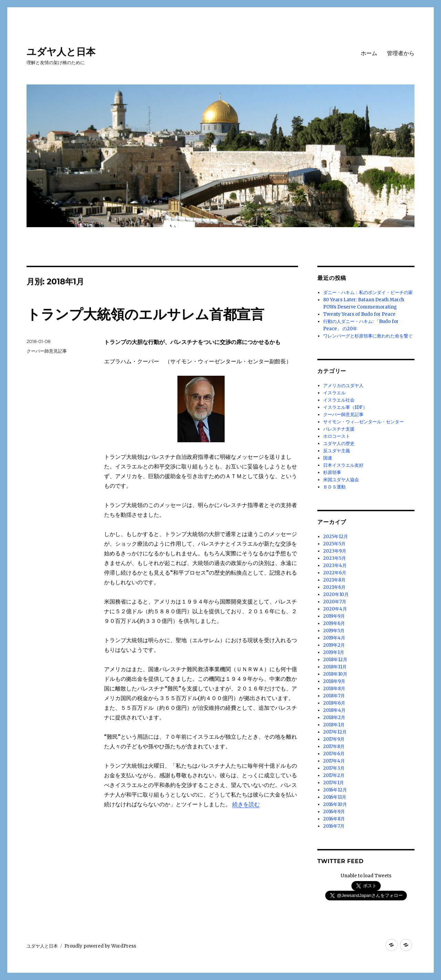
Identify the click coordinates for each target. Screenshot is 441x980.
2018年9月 (334, 681)
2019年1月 (334, 652)
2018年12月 (335, 660)
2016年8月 (334, 819)
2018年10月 (335, 674)
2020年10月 (336, 594)
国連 (328, 458)
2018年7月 (334, 696)
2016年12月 (335, 790)
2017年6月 (334, 754)
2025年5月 (334, 544)
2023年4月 (335, 565)
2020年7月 (335, 602)
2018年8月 (334, 689)
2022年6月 (335, 573)
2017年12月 (335, 732)
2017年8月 (334, 746)
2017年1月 (334, 783)
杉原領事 (332, 472)
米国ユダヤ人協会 (341, 480)
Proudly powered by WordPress (100, 946)
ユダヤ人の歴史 (339, 443)
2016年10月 (335, 804)
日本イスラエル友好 (343, 465)
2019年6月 (334, 623)
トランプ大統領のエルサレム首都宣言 (145, 314)
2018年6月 (334, 703)
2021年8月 (334, 580)
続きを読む (246, 804)
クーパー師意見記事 (47, 351)
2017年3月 (334, 768)
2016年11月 (335, 797)
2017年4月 (334, 761)
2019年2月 (334, 645)
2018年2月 (334, 718)
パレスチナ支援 (339, 429)
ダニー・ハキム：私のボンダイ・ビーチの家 (368, 292)
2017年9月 (334, 739)
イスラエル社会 (339, 400)
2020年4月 (335, 609)
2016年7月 (334, 826)
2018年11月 (335, 667)
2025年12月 (336, 537)
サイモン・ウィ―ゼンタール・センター (363, 422)
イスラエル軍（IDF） (345, 407)
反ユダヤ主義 (337, 451)
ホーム (369, 53)
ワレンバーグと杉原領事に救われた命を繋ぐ (368, 336)
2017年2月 (334, 775)
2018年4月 (334, 710)
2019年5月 (334, 631)
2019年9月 (334, 616)
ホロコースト (337, 436)
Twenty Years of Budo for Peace (359, 314)
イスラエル (334, 393)
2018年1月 (334, 725)
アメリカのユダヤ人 (343, 386)
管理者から (401, 53)
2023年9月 (335, 551)
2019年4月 (334, 638)
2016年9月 (334, 812)
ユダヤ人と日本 (61, 52)
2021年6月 (334, 587)
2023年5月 (335, 558)
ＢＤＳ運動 (334, 487)
